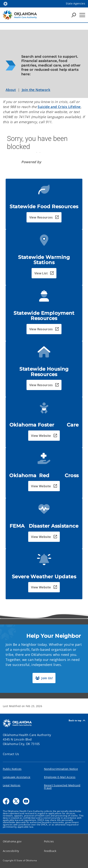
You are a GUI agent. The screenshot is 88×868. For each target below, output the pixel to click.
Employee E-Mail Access (60, 777)
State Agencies (75, 3)
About (11, 90)
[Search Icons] (74, 15)
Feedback (50, 851)
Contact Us (11, 754)
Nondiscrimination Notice (61, 769)
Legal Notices (12, 785)
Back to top (77, 720)
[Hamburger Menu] (82, 15)
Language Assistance (17, 777)
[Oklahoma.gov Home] (5, 3)
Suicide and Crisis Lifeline (59, 107)
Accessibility (11, 851)
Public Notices (12, 769)
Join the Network (36, 90)
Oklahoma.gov (12, 841)
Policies (49, 841)
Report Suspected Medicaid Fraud (62, 787)
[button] (44, 217)
